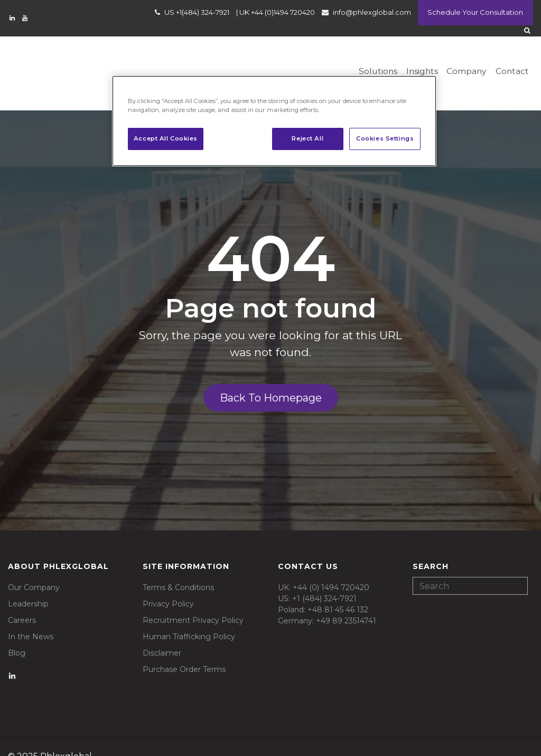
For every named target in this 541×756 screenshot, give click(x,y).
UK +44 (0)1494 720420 (276, 13)
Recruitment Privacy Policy (193, 601)
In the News (31, 617)
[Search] (470, 566)
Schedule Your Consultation (475, 13)
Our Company (34, 568)
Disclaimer (162, 633)
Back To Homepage (271, 378)
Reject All (307, 138)
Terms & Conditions (178, 568)
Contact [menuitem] (512, 64)
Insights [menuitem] (421, 64)
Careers (22, 601)
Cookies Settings (385, 138)
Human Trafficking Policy (189, 617)
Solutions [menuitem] (376, 64)
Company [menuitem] (466, 64)
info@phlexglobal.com (370, 13)
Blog (17, 633)
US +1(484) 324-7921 (195, 13)
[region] (274, 121)
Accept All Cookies (166, 138)
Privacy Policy (168, 584)
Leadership (28, 584)
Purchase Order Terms (184, 650)
